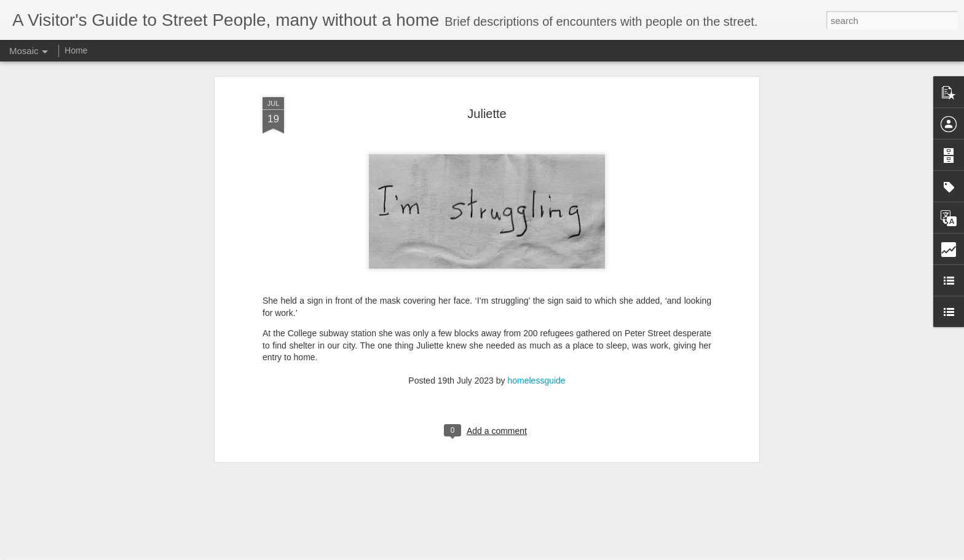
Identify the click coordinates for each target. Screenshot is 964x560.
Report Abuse (557, 553)
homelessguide (536, 320)
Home (76, 50)
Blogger (520, 553)
